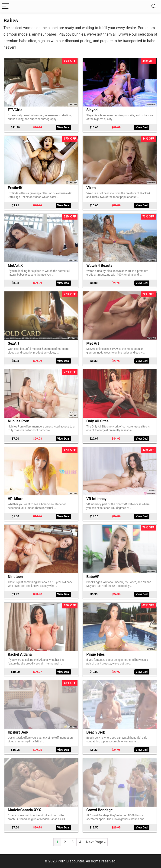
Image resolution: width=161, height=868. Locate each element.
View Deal (63, 127)
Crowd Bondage (99, 810)
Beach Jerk (96, 732)
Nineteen (15, 577)
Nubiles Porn (19, 421)
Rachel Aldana (20, 654)
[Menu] (6, 6)
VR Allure (16, 499)
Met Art (93, 343)
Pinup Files (96, 654)
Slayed (92, 110)
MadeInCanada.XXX (24, 810)
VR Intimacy (96, 499)
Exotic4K (15, 188)
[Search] (154, 6)
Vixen (91, 188)
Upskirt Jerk (18, 732)
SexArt (14, 343)
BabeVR (93, 577)
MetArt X (15, 265)
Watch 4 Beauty (99, 265)
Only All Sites (97, 421)
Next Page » (96, 842)
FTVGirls (15, 110)
